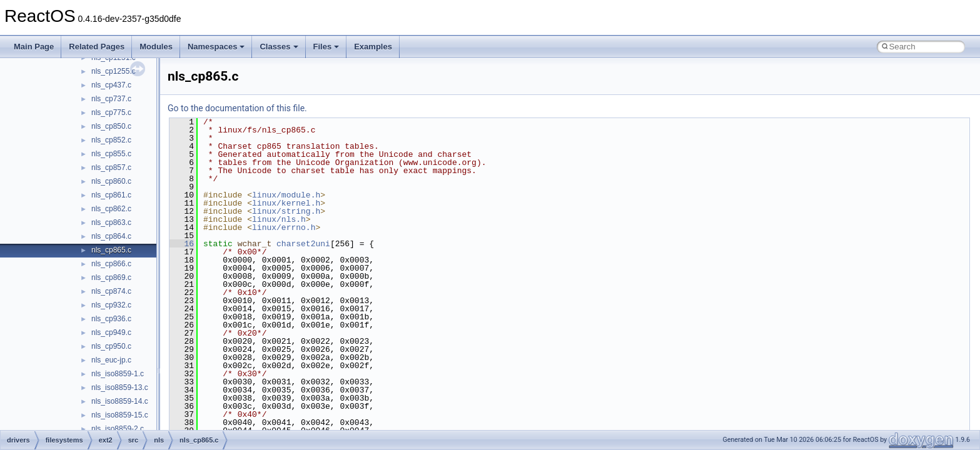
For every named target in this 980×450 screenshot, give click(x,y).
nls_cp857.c (111, 167)
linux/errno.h (284, 227)
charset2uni (303, 244)
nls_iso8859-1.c (118, 374)
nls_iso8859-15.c (120, 415)
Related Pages (97, 47)
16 (182, 244)
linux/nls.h (279, 219)
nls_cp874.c (111, 291)
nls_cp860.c (111, 181)
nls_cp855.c (111, 154)
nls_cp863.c (111, 222)
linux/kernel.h (286, 203)
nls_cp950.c (111, 346)
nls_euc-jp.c (111, 360)
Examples (373, 47)
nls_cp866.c (111, 264)
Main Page (34, 47)
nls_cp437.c (111, 85)
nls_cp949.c (111, 332)
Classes (279, 47)
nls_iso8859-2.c (118, 429)
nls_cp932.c (111, 305)
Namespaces (216, 47)
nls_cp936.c (111, 319)
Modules (156, 47)
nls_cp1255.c (114, 71)
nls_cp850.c (111, 126)
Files (326, 47)
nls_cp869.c (111, 277)
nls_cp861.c (111, 195)
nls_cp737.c (111, 99)
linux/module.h (286, 195)
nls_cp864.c (111, 236)
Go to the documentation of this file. (237, 108)
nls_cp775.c (111, 112)
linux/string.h (286, 211)
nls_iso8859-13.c (120, 387)
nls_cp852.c (111, 140)
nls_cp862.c (111, 209)
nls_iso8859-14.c (120, 401)
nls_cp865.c (111, 250)
